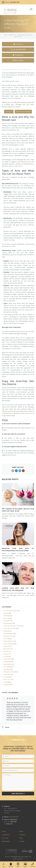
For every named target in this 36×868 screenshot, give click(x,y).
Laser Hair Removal (10, 628)
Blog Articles (12, 35)
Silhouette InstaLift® (10, 672)
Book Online (18, 60)
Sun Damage (7, 667)
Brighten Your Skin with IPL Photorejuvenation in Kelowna (18, 549)
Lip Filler (6, 657)
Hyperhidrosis (8, 664)
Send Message (18, 794)
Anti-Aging (7, 669)
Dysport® (7, 631)
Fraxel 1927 (7, 674)
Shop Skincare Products (23, 112)
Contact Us (18, 44)
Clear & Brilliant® (9, 633)
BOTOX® (6, 639)
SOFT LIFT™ (7, 679)
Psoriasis (6, 651)
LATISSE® (7, 677)
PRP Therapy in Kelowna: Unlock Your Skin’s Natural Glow (18, 510)
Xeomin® (6, 682)
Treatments (18, 55)
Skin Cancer (7, 649)
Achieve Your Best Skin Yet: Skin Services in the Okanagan (18, 589)
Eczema (6, 654)
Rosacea (6, 613)
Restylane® (7, 685)
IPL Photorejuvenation (10, 611)
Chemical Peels (8, 636)
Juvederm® (7, 662)
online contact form (27, 413)
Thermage (7, 616)
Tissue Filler (7, 659)
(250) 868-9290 (15, 2)
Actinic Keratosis (9, 641)
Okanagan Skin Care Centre (13, 70)
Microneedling (8, 623)
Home (6, 35)
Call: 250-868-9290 (18, 50)
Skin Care (6, 618)
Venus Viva (7, 646)
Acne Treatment (8, 644)
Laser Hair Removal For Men (12, 626)
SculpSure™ (7, 621)
